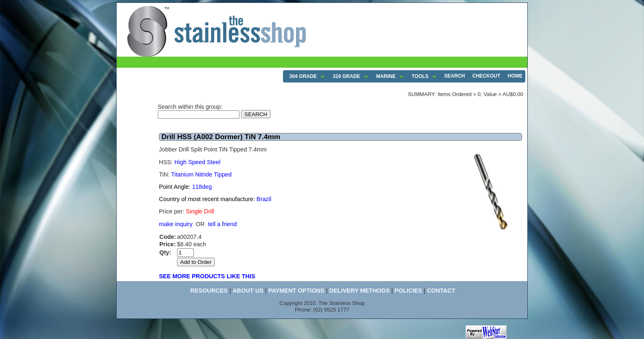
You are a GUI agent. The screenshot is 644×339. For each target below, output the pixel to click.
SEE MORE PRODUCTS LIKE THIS (207, 276)
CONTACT (441, 291)
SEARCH (454, 76)
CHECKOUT (486, 76)
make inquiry (176, 224)
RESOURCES (209, 291)
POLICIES (408, 291)
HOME (515, 76)
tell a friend (222, 224)
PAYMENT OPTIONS (296, 291)
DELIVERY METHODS (360, 291)
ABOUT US (248, 291)
